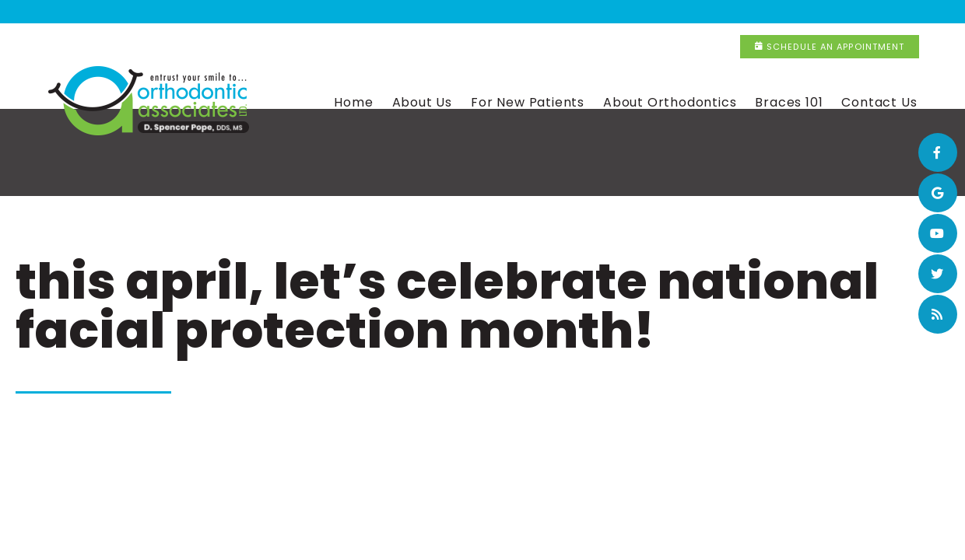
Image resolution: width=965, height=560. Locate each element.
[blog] (938, 314)
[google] (938, 193)
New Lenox (598, 13)
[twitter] (938, 274)
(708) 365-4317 (494, 13)
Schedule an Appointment (862, 12)
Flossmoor (386, 13)
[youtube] (938, 233)
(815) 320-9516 (702, 13)
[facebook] (938, 152)
